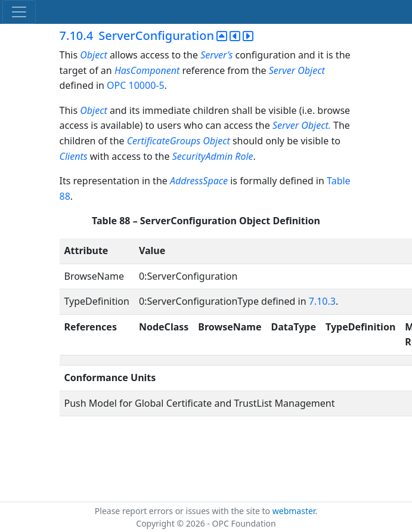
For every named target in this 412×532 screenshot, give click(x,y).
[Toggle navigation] (19, 12)
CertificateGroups (164, 141)
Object (95, 55)
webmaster (294, 511)
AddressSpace (199, 181)
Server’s (216, 55)
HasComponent (148, 70)
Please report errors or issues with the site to (184, 511)
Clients (74, 156)
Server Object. (303, 125)
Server (282, 70)
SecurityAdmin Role (213, 156)
